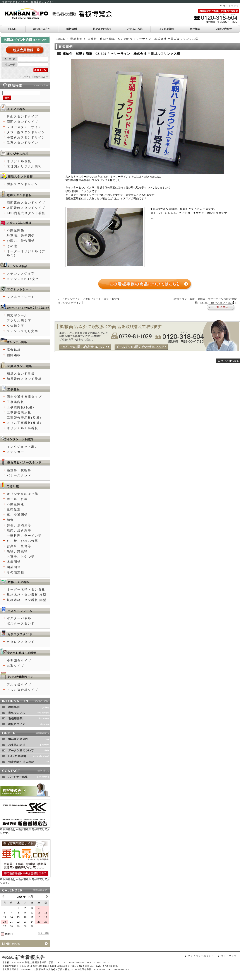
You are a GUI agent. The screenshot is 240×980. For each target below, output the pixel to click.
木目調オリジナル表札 (24, 166)
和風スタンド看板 (21, 374)
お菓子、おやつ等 (21, 557)
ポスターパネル (19, 618)
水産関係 (14, 562)
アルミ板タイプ (19, 685)
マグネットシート (21, 297)
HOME (60, 39)
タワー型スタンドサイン (26, 132)
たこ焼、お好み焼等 (22, 541)
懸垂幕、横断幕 (19, 470)
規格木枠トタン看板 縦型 (27, 600)
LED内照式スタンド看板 (26, 213)
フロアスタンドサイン (24, 127)
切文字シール (17, 315)
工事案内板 (15, 402)
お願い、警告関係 (21, 241)
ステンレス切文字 (21, 274)
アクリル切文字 (19, 321)
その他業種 (15, 572)
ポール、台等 (17, 499)
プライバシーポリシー (201, 956)
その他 (12, 246)
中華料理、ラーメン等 (24, 536)
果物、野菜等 (17, 551)
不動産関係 (15, 230)
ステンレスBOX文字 (23, 279)
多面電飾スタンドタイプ (26, 208)
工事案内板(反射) (20, 407)
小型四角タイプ (19, 661)
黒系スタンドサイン (22, 143)
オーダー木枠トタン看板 (26, 590)
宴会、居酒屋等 (19, 525)
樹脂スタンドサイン (22, 184)
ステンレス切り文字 (22, 331)
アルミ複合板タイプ (22, 690)
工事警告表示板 (19, 412)
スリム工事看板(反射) (24, 423)
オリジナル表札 (19, 161)
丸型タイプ (15, 666)
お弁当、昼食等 (19, 546)
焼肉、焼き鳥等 (19, 530)
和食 (10, 520)
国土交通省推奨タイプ (24, 397)
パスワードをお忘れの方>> (34, 77)
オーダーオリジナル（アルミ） (26, 253)
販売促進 (14, 510)
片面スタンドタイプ (22, 117)
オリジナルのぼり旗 (22, 494)
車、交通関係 (17, 515)
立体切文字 (15, 326)
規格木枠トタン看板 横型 (27, 595)
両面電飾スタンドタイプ (26, 203)
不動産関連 (15, 504)
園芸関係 (14, 567)
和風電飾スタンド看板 (24, 379)
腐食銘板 (14, 350)
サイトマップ (231, 6)
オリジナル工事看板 (22, 428)
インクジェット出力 (22, 447)
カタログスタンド (21, 642)
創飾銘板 (14, 355)
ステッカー (15, 452)
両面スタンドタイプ (22, 122)
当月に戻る (44, 933)
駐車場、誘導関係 (21, 236)
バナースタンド (19, 475)
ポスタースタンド (21, 624)
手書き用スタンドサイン (26, 137)
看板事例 (76, 39)
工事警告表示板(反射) (24, 418)
